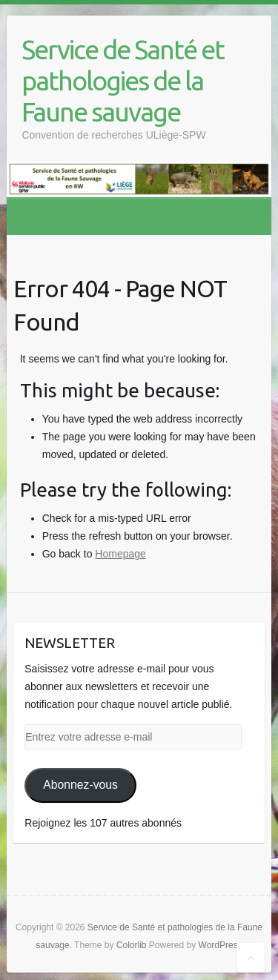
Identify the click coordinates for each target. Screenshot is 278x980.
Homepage (120, 554)
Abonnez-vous (80, 785)
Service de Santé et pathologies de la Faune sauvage (123, 80)
